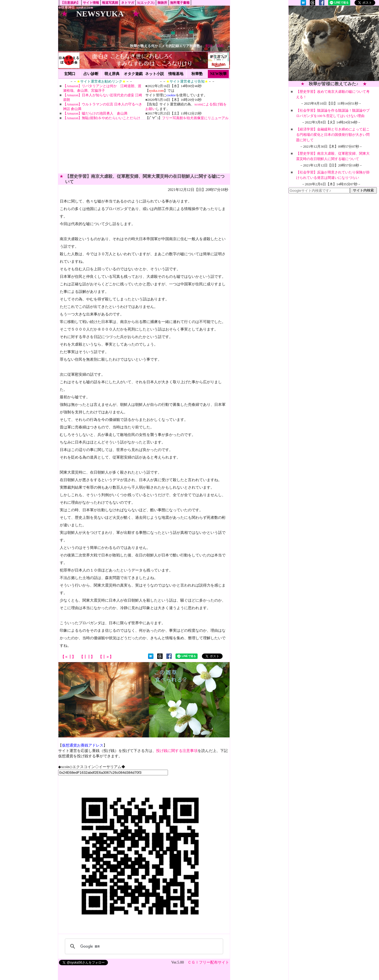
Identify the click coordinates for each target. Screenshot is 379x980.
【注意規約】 (70, 3)
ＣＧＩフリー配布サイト (208, 962)
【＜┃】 (68, 657)
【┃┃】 (87, 657)
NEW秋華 (218, 74)
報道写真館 (110, 3)
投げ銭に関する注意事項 (177, 751)
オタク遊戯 (133, 74)
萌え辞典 (112, 74)
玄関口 (70, 74)
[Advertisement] (334, 43)
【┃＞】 (106, 657)
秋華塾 (197, 74)
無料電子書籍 (180, 3)
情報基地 (176, 74)
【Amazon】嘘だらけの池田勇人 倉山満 (95, 113)
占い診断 (91, 74)
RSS (209, 46)
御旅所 (162, 3)
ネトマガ (128, 3)
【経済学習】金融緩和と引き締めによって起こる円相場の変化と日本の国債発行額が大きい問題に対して (333, 135)
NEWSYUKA (100, 14)
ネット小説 (155, 74)
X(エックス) (146, 3)
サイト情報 (91, 3)
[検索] (143, 946)
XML (220, 46)
